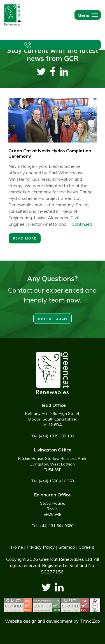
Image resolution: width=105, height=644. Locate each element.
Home (17, 547)
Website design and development (39, 621)
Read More (25, 238)
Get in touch (52, 319)
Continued (82, 224)
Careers (87, 547)
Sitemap (67, 547)
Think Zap (90, 621)
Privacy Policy (41, 547)
